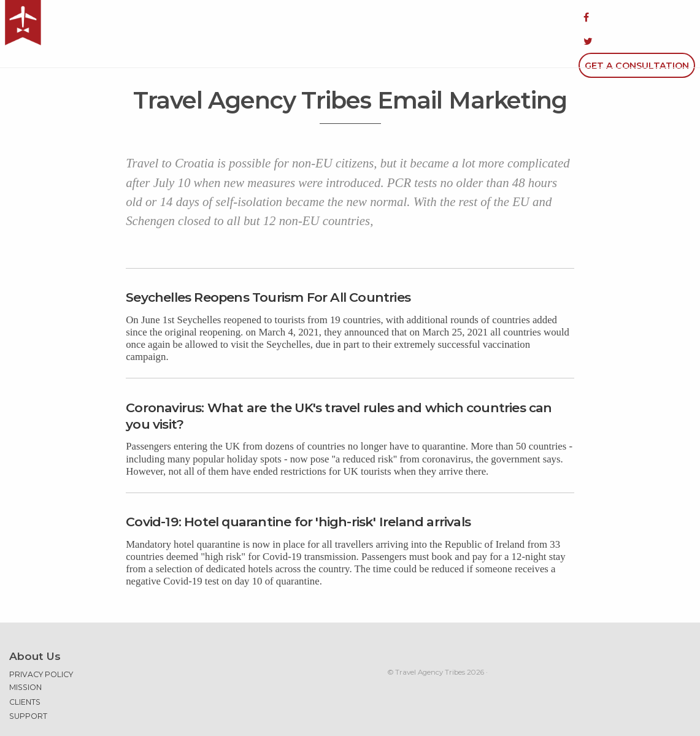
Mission (25, 655)
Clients (25, 669)
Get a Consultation (637, 17)
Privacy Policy (41, 642)
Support (28, 684)
